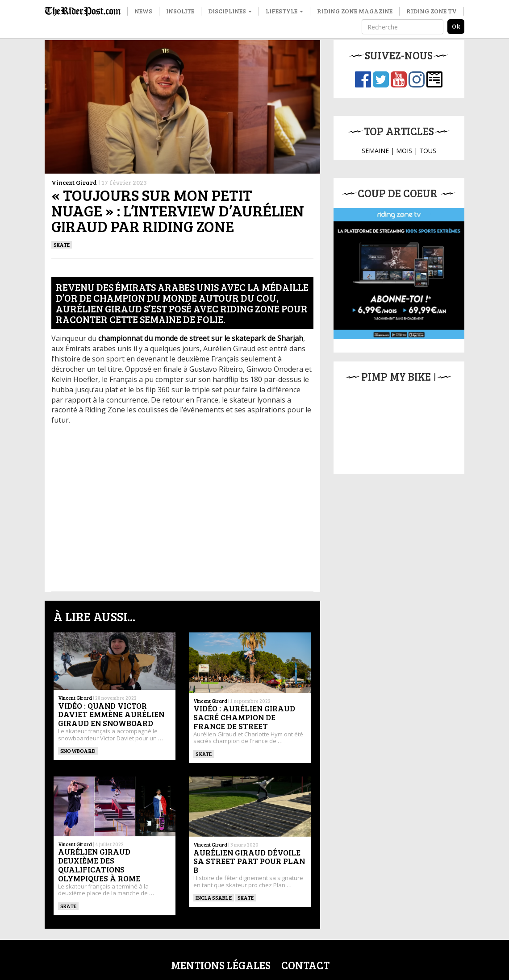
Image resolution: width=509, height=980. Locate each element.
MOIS (404, 151)
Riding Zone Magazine (355, 11)
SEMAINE (375, 151)
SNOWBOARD (78, 751)
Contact (305, 965)
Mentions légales (221, 965)
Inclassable (214, 897)
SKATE (62, 245)
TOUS (428, 151)
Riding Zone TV (432, 11)
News (143, 11)
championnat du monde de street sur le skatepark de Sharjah (201, 338)
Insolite (180, 11)
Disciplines (230, 11)
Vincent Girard (74, 182)
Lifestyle (284, 11)
